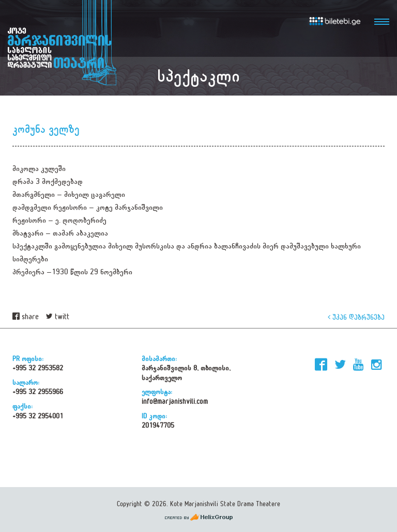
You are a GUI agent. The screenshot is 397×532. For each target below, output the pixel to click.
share (26, 317)
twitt (58, 317)
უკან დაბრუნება (356, 317)
